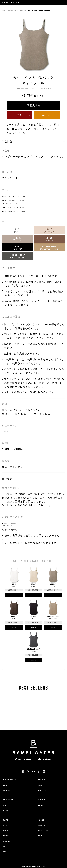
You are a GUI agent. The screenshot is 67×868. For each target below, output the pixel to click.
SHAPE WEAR (41, 780)
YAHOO (5, 825)
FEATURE (6, 811)
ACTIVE (40, 785)
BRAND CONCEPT (8, 800)
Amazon (47, 115)
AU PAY (5, 852)
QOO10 (5, 847)
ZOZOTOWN (6, 836)
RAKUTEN (6, 820)
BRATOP (6, 785)
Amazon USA (41, 825)
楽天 (19, 115)
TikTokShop (7, 841)
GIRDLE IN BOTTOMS (43, 790)
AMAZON (6, 831)
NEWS (5, 805)
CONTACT (40, 805)
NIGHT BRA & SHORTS (10, 780)
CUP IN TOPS (7, 790)
